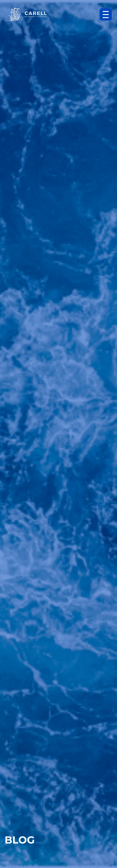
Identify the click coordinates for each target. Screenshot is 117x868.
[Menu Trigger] (106, 14)
